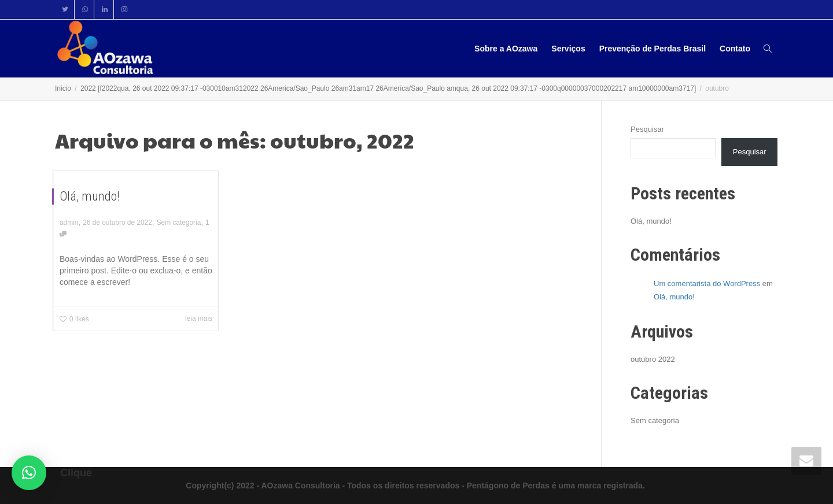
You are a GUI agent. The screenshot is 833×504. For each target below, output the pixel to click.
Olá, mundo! (90, 196)
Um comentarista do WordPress (707, 283)
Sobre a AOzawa (506, 49)
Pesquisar (647, 129)
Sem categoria (179, 223)
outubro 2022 (653, 359)
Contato (735, 49)
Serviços (568, 49)
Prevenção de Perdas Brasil (653, 49)
